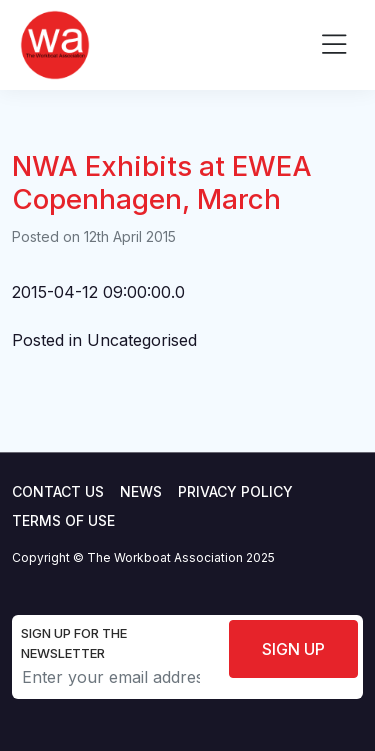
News (141, 491)
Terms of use (63, 520)
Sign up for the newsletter (74, 643)
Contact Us (58, 491)
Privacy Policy (235, 491)
